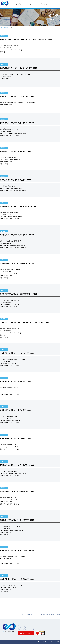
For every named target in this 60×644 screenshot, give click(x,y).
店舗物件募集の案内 (47, 4)
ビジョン (31, 4)
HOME (22, 614)
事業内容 (19, 4)
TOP (1, 28)
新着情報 (6, 28)
